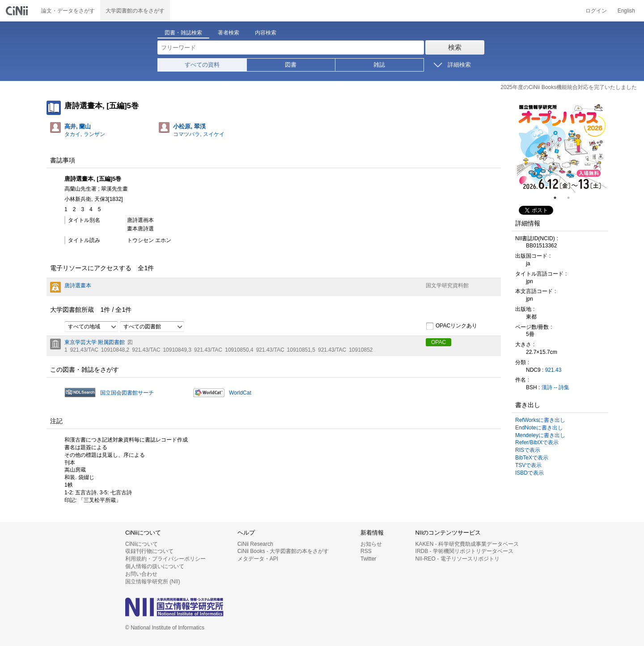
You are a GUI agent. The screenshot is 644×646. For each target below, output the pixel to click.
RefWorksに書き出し (540, 420)
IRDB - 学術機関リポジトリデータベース (464, 551)
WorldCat (240, 393)
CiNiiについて (142, 544)
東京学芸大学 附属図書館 (95, 342)
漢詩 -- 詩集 (556, 387)
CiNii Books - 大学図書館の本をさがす (283, 551)
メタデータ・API (258, 559)
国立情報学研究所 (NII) (153, 582)
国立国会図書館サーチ (127, 393)
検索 (455, 47)
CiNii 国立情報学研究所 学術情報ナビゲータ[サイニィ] (18, 11)
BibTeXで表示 (532, 458)
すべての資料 (202, 65)
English (626, 11)
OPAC (439, 342)
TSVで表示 (528, 465)
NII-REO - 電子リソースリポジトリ (458, 559)
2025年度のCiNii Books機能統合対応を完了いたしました (569, 87)
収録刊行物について (149, 551)
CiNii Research (255, 544)
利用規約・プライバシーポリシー (165, 559)
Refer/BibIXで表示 (537, 442)
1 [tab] (559, 198)
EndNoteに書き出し (539, 428)
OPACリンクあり (451, 326)
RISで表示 (528, 450)
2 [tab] (572, 198)
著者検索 (229, 33)
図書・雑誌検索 (183, 33)
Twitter (368, 559)
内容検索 (266, 33)
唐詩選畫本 (78, 285)
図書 (291, 65)
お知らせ (371, 544)
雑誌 (379, 65)
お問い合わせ (141, 574)
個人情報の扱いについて (155, 566)
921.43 (553, 370)
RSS (366, 551)
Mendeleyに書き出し (540, 435)
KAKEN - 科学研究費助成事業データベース (467, 544)
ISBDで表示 (530, 473)
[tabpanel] (562, 148)
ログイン (596, 11)
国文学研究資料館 (447, 285)
